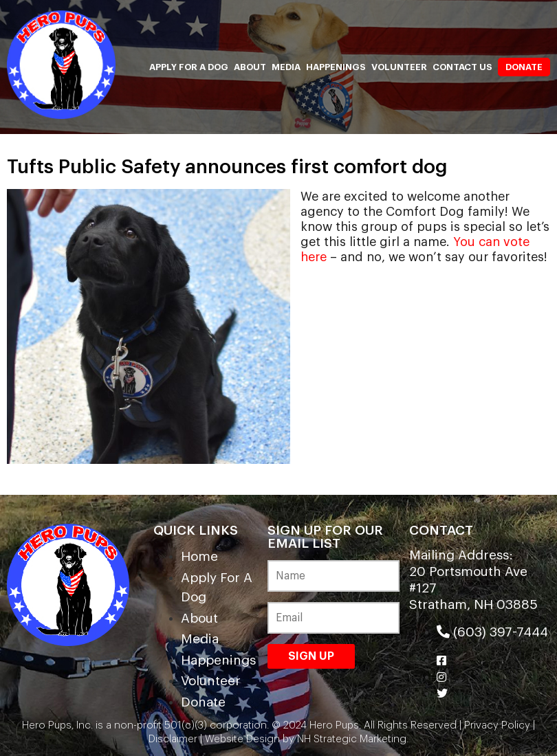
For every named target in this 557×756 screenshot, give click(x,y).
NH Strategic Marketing (350, 739)
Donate (524, 67)
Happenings (336, 67)
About (250, 67)
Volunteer (399, 67)
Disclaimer (173, 739)
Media (286, 67)
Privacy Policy (497, 725)
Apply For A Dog (189, 67)
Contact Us (462, 67)
